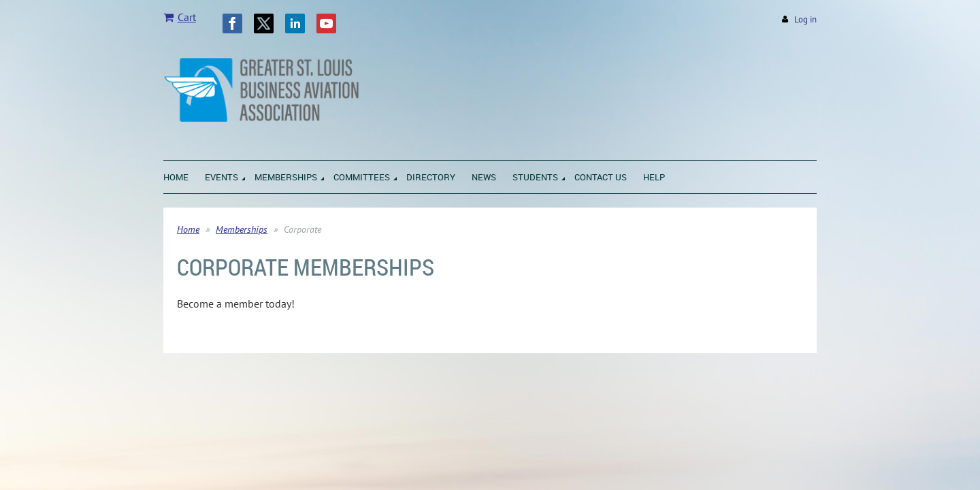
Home (188, 229)
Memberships (242, 229)
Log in (805, 19)
